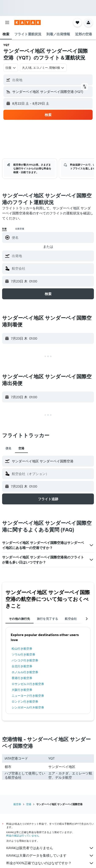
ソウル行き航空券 (23, 654)
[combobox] (11, 68)
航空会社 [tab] (71, 619)
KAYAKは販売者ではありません (50, 848)
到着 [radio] (4, 229)
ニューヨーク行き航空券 (28, 696)
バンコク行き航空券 (25, 660)
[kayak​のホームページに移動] (28, 22)
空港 (29, 804)
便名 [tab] (9, 448)
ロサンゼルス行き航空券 (28, 684)
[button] (7, 22)
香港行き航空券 (22, 678)
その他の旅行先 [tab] (20, 619)
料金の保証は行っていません (23, 836)
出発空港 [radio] (20, 229)
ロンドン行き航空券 (25, 702)
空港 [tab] (21, 448)
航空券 (17, 804)
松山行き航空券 (22, 649)
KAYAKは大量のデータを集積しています (50, 856)
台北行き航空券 (22, 666)
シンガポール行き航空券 (28, 707)
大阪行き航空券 (22, 690)
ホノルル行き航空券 (25, 672)
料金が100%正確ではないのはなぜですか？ (50, 863)
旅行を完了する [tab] (48, 619)
